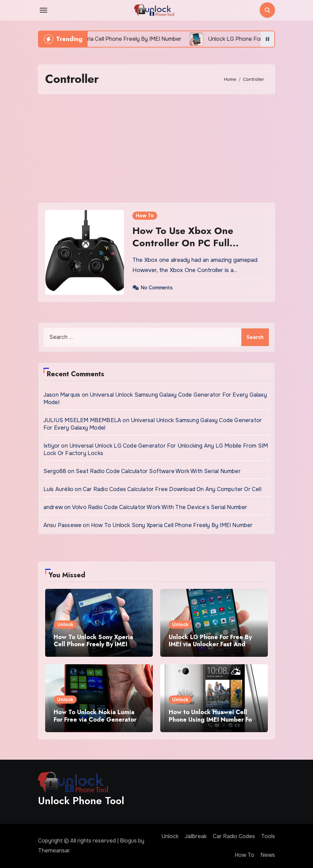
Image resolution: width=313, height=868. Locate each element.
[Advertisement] (158, 148)
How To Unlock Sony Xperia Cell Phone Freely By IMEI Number (172, 525)
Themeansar (54, 851)
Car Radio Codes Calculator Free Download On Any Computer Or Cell (172, 489)
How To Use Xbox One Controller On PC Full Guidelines (183, 243)
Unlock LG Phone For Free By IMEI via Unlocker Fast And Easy (210, 644)
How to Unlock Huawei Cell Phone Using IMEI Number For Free (211, 719)
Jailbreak (196, 836)
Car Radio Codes (234, 836)
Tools (268, 836)
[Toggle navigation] (43, 10)
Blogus (128, 841)
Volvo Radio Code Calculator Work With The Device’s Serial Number (160, 507)
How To (145, 216)
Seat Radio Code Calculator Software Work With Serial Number (158, 471)
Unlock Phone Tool (81, 801)
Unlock (65, 625)
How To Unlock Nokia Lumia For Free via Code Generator (95, 716)
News (268, 855)
